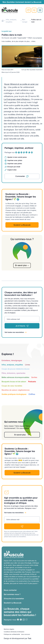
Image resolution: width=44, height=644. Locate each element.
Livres (28, 365)
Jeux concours (25, 634)
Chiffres (32, 394)
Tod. (30, 638)
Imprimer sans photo (15, 163)
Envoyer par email (14, 167)
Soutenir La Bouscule (22, 225)
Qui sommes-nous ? (12, 594)
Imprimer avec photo (15, 160)
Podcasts (32, 382)
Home (3, 21)
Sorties (34, 377)
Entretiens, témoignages (12, 360)
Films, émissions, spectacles (13, 373)
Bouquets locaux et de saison (14, 382)
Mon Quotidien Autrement (35, 70)
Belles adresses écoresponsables (15, 377)
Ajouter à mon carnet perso (17, 157)
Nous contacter (10, 590)
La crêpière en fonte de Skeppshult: (20, 117)
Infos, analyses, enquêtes (12, 365)
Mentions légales (9, 629)
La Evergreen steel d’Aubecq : (17, 99)
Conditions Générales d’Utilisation (14, 632)
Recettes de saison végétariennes (16, 390)
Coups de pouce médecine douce (15, 369)
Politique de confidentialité (12, 634)
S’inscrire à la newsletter (14, 599)
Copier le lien (12, 170)
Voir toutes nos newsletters (14, 332)
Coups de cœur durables (12, 386)
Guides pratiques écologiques (14, 394)
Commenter (20, 176)
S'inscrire (28, 10)
